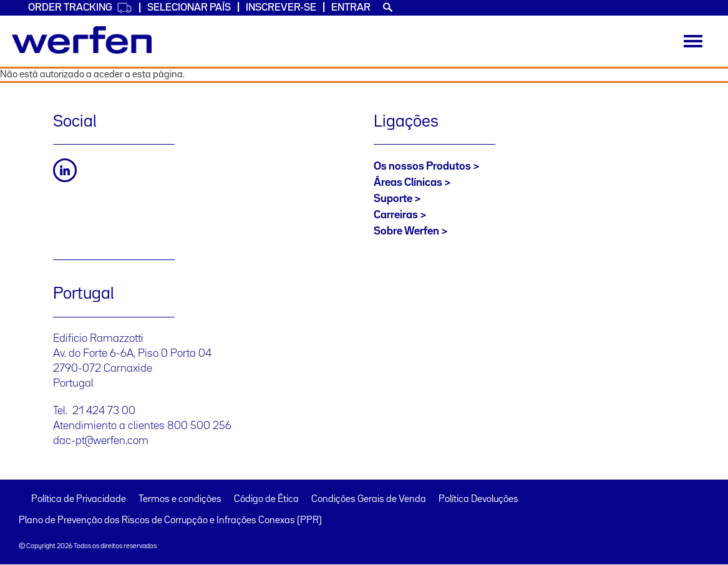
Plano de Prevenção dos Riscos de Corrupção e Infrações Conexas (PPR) (170, 521)
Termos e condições (180, 500)
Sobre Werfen (406, 231)
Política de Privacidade (79, 500)
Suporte (393, 199)
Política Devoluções (478, 500)
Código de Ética (266, 500)
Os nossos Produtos (422, 167)
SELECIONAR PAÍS (189, 8)
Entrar (351, 8)
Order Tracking (80, 8)
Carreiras (396, 215)
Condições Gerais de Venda (369, 500)
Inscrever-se (281, 8)
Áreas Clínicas (408, 183)
